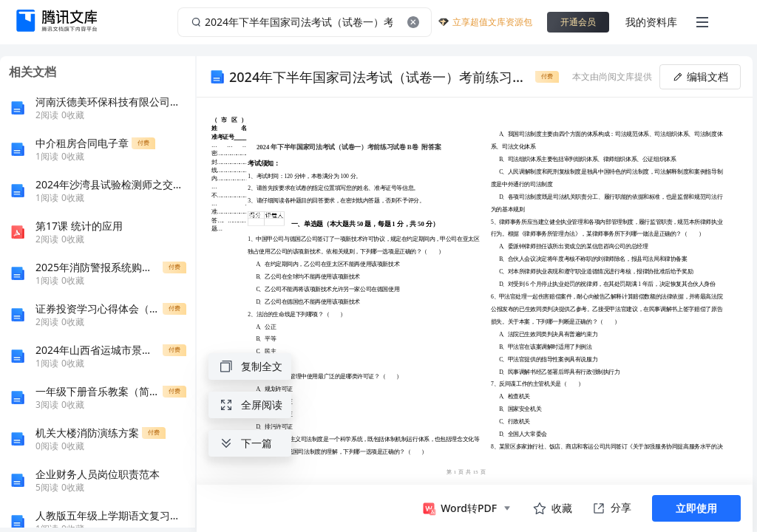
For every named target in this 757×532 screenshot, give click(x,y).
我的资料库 (651, 22)
